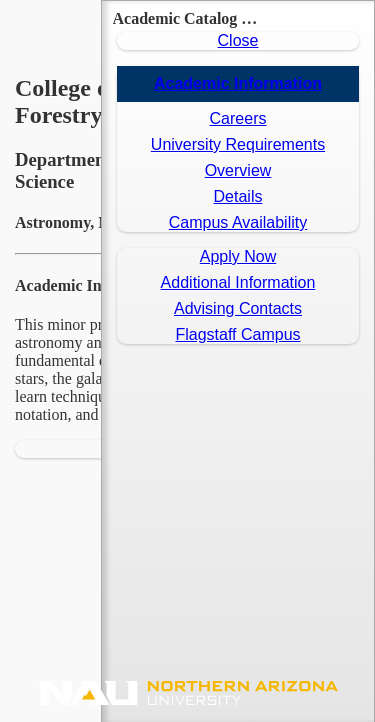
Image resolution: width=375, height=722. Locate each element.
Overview (238, 170)
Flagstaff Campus (237, 334)
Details (238, 196)
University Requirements (238, 144)
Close (238, 40)
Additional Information (238, 282)
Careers (238, 118)
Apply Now (238, 256)
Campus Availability (238, 222)
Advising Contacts (238, 308)
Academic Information (238, 83)
